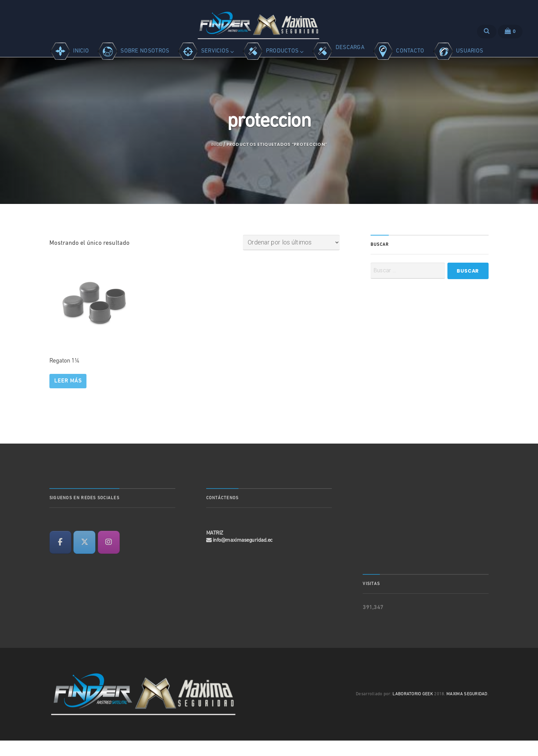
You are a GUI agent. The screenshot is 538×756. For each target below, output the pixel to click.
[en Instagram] (109, 558)
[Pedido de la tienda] (291, 258)
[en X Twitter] (84, 558)
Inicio (217, 160)
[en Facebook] (60, 558)
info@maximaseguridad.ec (243, 556)
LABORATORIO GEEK (413, 710)
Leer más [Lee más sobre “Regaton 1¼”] (68, 397)
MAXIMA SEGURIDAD (467, 710)
